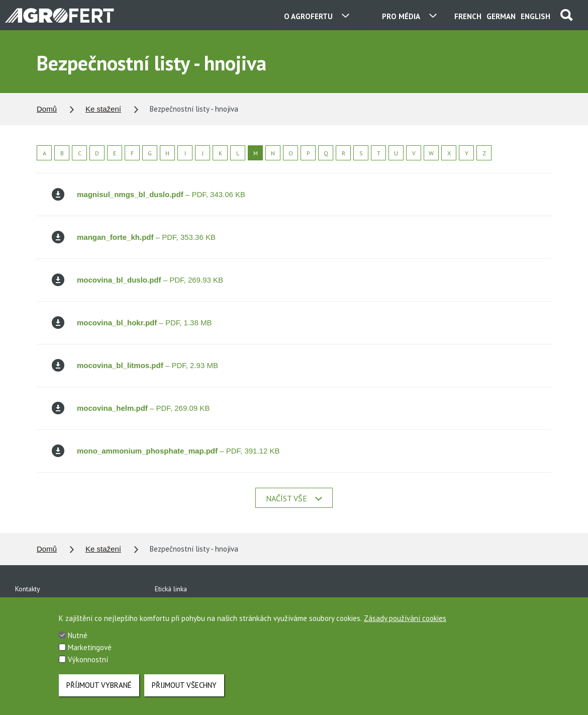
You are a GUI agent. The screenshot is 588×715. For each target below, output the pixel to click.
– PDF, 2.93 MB (135, 365)
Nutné (78, 639)
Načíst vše (294, 498)
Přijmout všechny (184, 685)
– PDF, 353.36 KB (134, 237)
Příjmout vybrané (99, 685)
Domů (47, 109)
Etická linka (171, 589)
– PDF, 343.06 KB (149, 194)
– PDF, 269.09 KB (131, 408)
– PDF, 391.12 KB (166, 451)
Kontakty (28, 589)
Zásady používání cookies (405, 622)
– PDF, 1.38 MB (132, 323)
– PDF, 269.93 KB (137, 280)
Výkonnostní (88, 663)
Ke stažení (103, 109)
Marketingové (90, 651)
